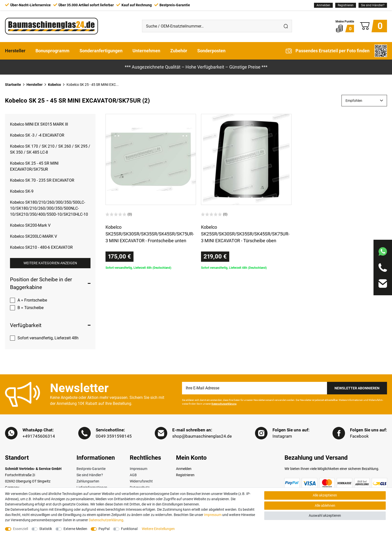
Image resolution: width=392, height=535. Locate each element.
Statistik (46, 529)
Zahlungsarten (88, 481)
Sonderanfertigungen (101, 51)
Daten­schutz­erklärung (106, 520)
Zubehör (179, 51)
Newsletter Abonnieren (357, 388)
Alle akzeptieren (325, 495)
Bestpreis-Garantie (91, 469)
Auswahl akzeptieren (325, 515)
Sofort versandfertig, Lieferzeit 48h (48, 338)
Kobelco (54, 85)
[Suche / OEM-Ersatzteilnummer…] (211, 26)
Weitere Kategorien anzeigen (50, 263)
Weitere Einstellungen (158, 529)
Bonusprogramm (52, 51)
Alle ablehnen (325, 505)
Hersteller (15, 51)
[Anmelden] (323, 5)
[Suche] (286, 26)
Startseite (13, 85)
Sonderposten (211, 51)
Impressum (138, 469)
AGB (133, 475)
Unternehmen (146, 51)
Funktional (129, 529)
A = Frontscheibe (32, 300)
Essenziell (20, 529)
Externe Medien (75, 529)
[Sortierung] (364, 101)
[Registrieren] (346, 5)
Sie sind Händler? (373, 5)
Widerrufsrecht (141, 481)
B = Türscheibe (30, 308)
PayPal (104, 529)
